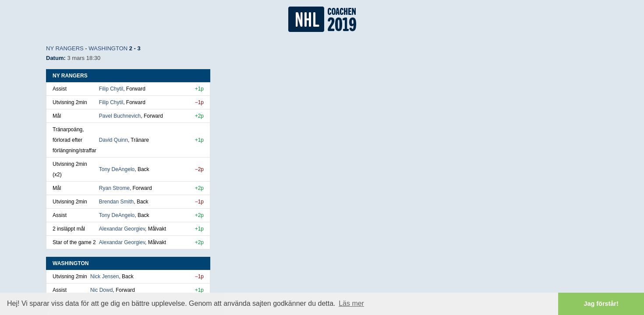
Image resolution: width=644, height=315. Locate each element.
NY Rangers (65, 48)
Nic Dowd (101, 290)
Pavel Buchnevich (120, 116)
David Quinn (113, 140)
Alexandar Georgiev (122, 229)
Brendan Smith (116, 202)
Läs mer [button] (351, 303)
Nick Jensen (104, 276)
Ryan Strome (114, 188)
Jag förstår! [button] (601, 304)
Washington (108, 48)
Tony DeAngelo (117, 169)
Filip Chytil (111, 89)
